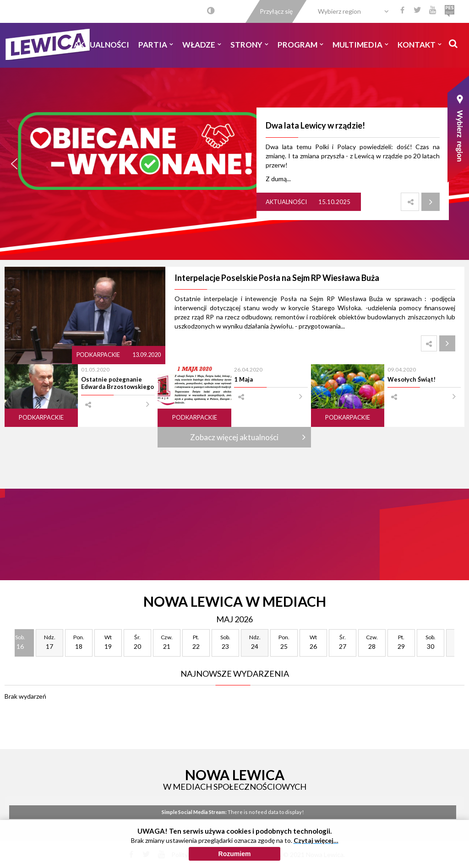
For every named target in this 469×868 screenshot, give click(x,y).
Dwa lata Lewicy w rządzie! (315, 125)
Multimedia (360, 45)
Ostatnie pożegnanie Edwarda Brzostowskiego (117, 383)
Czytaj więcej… (316, 842)
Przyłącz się (276, 11)
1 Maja (243, 379)
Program (300, 45)
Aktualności (101, 45)
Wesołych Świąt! (412, 379)
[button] (14, 164)
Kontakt (420, 45)
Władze (202, 45)
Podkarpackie (99, 355)
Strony (249, 45)
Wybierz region (339, 11)
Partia (156, 45)
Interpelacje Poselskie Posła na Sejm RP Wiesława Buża (277, 278)
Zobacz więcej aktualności (234, 437)
